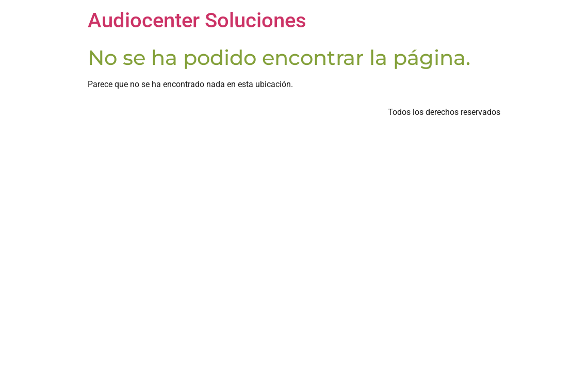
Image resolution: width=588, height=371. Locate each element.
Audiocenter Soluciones (197, 20)
